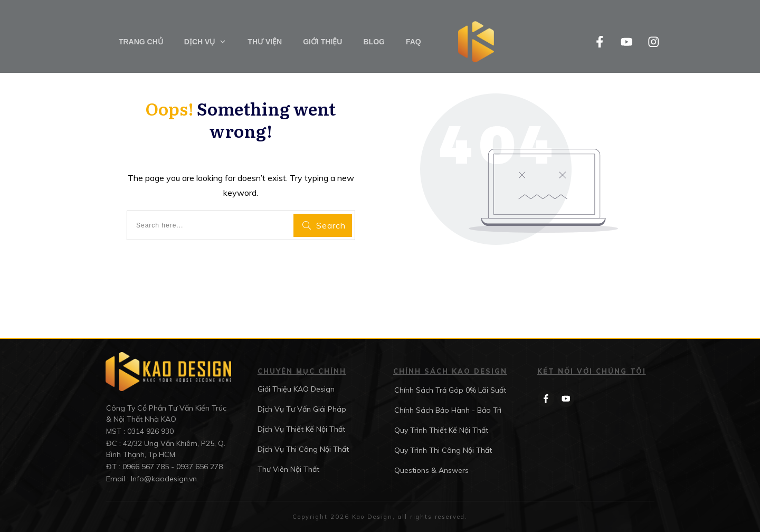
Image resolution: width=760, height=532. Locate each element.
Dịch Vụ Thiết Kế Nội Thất (301, 429)
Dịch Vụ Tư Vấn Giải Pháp (302, 409)
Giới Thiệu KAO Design (296, 389)
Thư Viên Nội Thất (288, 469)
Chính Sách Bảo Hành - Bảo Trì (448, 410)
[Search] (323, 225)
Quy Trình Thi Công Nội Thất (443, 450)
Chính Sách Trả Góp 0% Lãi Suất (450, 390)
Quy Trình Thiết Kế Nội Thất (441, 430)
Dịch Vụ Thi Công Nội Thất (303, 449)
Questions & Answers (431, 470)
